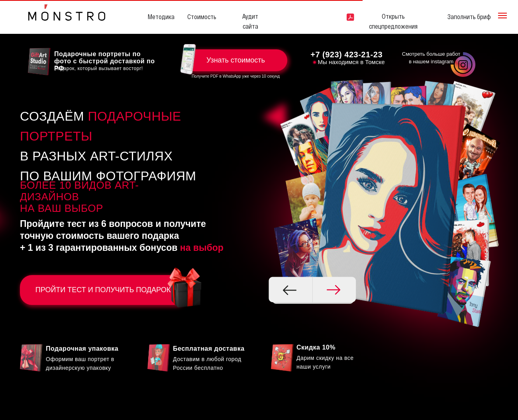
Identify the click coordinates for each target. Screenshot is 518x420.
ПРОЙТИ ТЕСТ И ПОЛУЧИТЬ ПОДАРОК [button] (111, 290)
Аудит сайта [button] (250, 21)
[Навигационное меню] (502, 16)
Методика (161, 17)
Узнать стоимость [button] (236, 60)
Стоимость (202, 17)
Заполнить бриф (469, 17)
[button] (188, 59)
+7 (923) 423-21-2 (344, 55)
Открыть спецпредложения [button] (393, 21)
